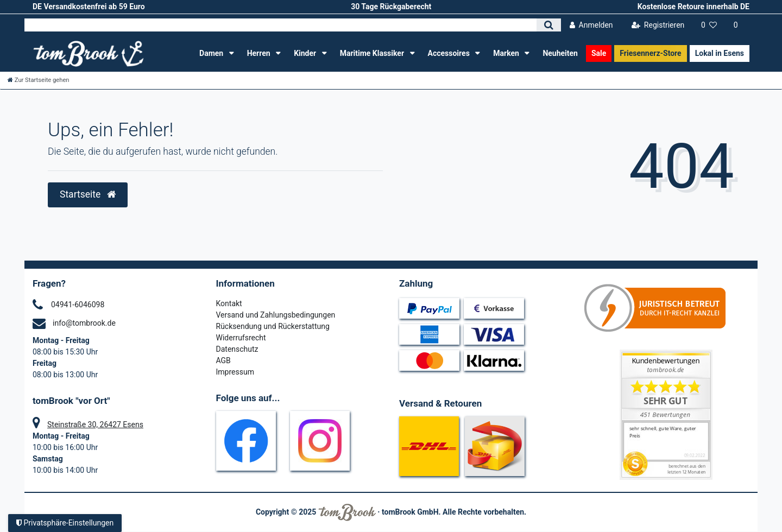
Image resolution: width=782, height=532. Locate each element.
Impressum (235, 372)
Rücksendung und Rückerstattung (273, 326)
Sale (599, 53)
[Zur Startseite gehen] (39, 80)
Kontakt (229, 303)
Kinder (306, 53)
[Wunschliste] (709, 25)
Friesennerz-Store (650, 53)
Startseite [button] (88, 194)
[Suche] (549, 25)
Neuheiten (560, 53)
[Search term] (280, 25)
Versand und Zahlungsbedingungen (276, 315)
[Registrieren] (658, 25)
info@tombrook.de (84, 323)
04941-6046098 (78, 305)
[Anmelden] (591, 25)
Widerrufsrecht (241, 338)
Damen (212, 53)
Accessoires (450, 53)
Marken (507, 53)
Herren (260, 53)
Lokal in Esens (720, 53)
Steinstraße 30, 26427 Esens (95, 425)
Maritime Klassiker (373, 53)
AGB (223, 360)
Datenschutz (237, 349)
